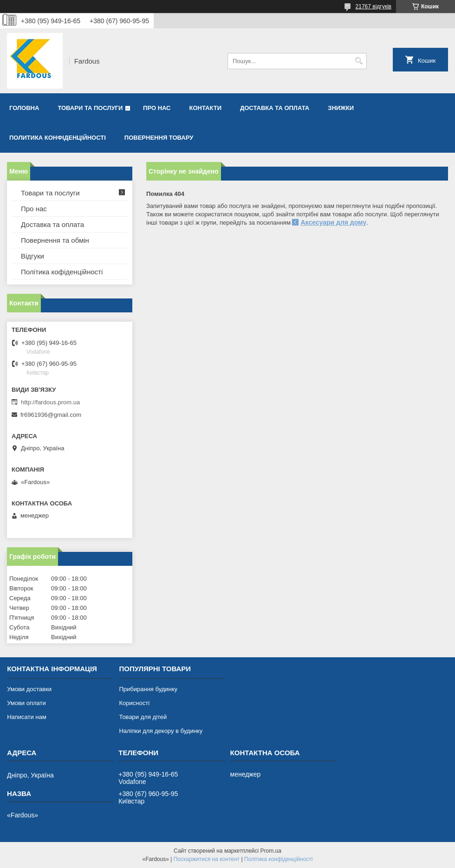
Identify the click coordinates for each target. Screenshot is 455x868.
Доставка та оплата (275, 108)
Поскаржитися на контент (207, 859)
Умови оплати (26, 703)
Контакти (206, 108)
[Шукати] (359, 61)
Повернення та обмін (55, 240)
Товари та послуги (90, 108)
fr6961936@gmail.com (51, 415)
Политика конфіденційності (58, 138)
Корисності (134, 703)
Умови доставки (29, 689)
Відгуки (32, 256)
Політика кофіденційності (62, 272)
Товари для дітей (143, 717)
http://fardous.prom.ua (50, 402)
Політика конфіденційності (279, 859)
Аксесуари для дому (333, 222)
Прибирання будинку (148, 689)
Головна (24, 108)
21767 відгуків (374, 6)
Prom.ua (271, 851)
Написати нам (27, 717)
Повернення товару (159, 138)
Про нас (157, 108)
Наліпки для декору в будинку (161, 731)
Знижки (341, 108)
